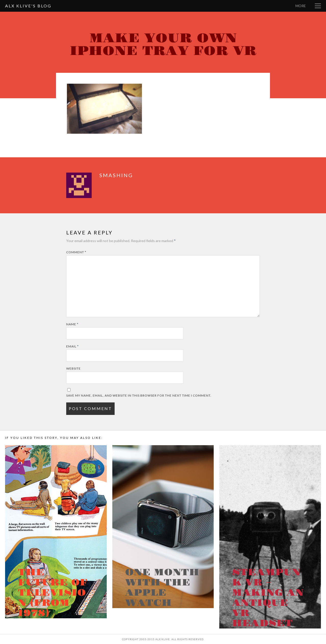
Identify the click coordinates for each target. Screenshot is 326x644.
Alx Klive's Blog (28, 6)
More (301, 6)
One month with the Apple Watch (162, 588)
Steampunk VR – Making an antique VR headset (268, 598)
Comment (76, 252)
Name (72, 324)
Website (73, 368)
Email (72, 346)
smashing (116, 175)
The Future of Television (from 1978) (53, 593)
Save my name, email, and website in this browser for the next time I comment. (139, 395)
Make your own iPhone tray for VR (163, 45)
